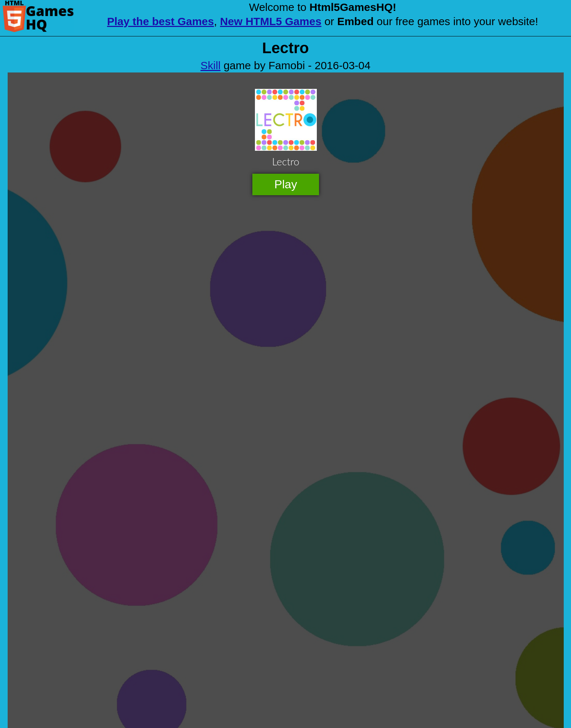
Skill (211, 65)
